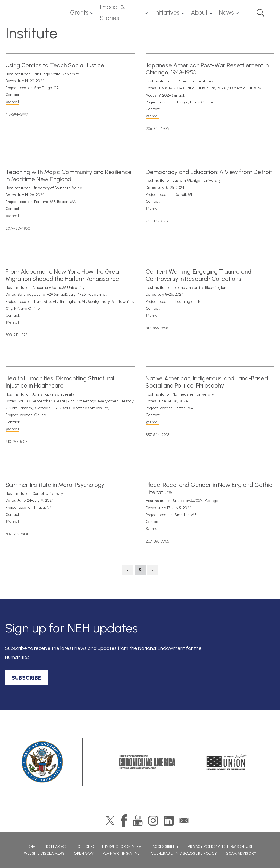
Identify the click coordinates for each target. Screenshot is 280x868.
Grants (79, 13)
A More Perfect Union (227, 762)
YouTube (138, 821)
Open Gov (84, 854)
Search (260, 13)
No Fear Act (56, 847)
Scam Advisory (241, 854)
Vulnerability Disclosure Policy (184, 854)
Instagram (153, 821)
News (226, 13)
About (199, 13)
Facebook (124, 821)
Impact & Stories (112, 13)
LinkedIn (169, 821)
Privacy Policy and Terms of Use (221, 847)
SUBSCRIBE (26, 678)
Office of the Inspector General (110, 847)
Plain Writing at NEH (122, 854)
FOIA (31, 847)
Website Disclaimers (44, 854)
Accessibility (166, 847)
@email (12, 102)
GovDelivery (184, 821)
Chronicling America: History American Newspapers (147, 762)
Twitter (110, 821)
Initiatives (167, 13)
